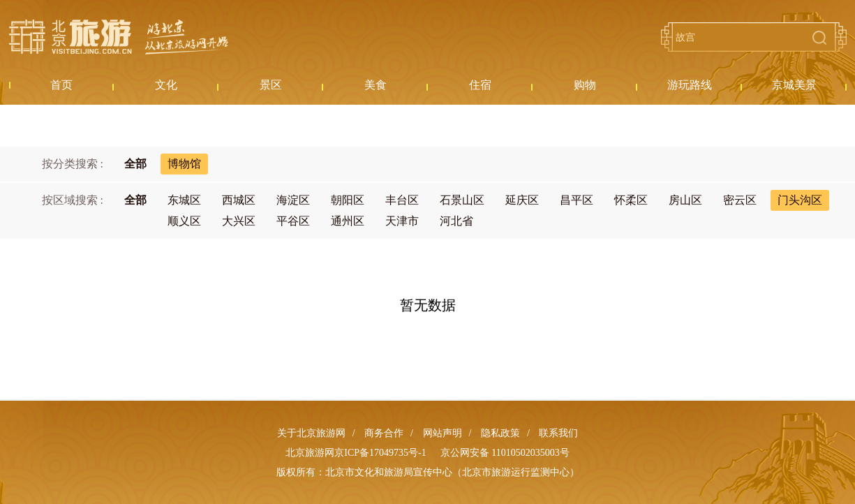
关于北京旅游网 (311, 433)
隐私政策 (500, 433)
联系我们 (558, 433)
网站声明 (443, 433)
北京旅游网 (119, 37)
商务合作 (384, 433)
